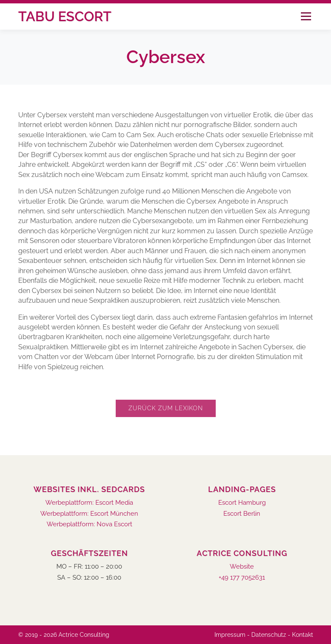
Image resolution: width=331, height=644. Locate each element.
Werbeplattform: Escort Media (89, 503)
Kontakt (303, 635)
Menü (306, 16)
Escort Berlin (242, 514)
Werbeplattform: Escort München (89, 514)
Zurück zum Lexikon (166, 408)
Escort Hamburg (242, 503)
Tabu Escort (65, 16)
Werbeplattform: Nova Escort (89, 524)
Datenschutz (269, 635)
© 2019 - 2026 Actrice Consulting (64, 635)
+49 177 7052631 (242, 578)
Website (242, 567)
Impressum (230, 635)
